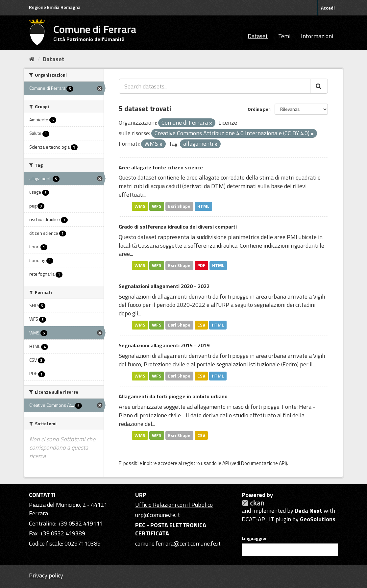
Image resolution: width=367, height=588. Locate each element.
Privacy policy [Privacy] (46, 575)
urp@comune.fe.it (158, 515)
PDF (201, 265)
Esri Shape (179, 206)
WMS (140, 206)
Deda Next (308, 511)
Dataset (258, 36)
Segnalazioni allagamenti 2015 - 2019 (164, 345)
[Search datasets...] (215, 86)
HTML (203, 206)
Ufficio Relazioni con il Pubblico (174, 505)
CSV (201, 325)
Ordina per (259, 109)
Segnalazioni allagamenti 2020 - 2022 (164, 286)
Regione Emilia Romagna (55, 7)
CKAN (253, 503)
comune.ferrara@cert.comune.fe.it (178, 543)
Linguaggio (253, 538)
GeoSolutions (318, 519)
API (226, 463)
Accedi (328, 8)
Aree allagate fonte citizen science (161, 167)
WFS (157, 206)
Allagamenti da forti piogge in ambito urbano (173, 396)
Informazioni (317, 36)
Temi (284, 36)
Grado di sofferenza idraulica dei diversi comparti (178, 227)
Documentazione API (263, 463)
